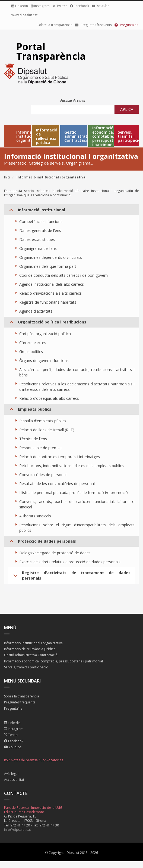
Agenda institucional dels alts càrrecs (52, 284)
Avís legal (11, 774)
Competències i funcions (41, 221)
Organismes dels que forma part (48, 266)
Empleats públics (29, 411)
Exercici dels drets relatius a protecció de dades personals (70, 562)
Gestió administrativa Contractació (79, 136)
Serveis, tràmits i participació (26, 667)
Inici (7, 177)
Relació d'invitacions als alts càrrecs (50, 293)
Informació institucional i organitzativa (29, 136)
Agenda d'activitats (36, 311)
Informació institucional (36, 211)
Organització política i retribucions (47, 323)
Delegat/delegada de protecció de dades (55, 553)
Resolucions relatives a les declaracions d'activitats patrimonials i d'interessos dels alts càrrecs (77, 387)
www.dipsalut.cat (24, 15)
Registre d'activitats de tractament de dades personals (71, 577)
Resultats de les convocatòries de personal (57, 484)
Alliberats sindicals (35, 516)
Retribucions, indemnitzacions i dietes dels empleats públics (71, 466)
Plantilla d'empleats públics (43, 421)
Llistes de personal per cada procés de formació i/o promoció (74, 493)
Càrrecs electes (33, 343)
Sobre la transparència (55, 25)
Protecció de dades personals (42, 543)
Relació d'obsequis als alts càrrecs (49, 398)
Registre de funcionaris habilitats (48, 302)
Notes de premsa (24, 760)
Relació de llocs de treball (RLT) (47, 430)
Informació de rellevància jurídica (47, 136)
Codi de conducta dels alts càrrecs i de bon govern (63, 275)
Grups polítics (31, 352)
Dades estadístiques (37, 239)
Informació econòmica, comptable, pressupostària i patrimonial (107, 136)
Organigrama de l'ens (38, 248)
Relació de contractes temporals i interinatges (60, 457)
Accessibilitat (14, 780)
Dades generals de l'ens (40, 230)
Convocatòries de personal (43, 475)
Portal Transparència (51, 51)
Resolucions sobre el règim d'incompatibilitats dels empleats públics (77, 528)
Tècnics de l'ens (33, 439)
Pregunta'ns (13, 709)
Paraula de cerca (73, 101)
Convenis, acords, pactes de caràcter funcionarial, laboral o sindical (77, 504)
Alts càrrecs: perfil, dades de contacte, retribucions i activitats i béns (77, 372)
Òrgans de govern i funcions (44, 361)
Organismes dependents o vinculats (51, 257)
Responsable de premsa (40, 448)
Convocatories (52, 760)
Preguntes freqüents (20, 702)
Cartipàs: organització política (45, 334)
